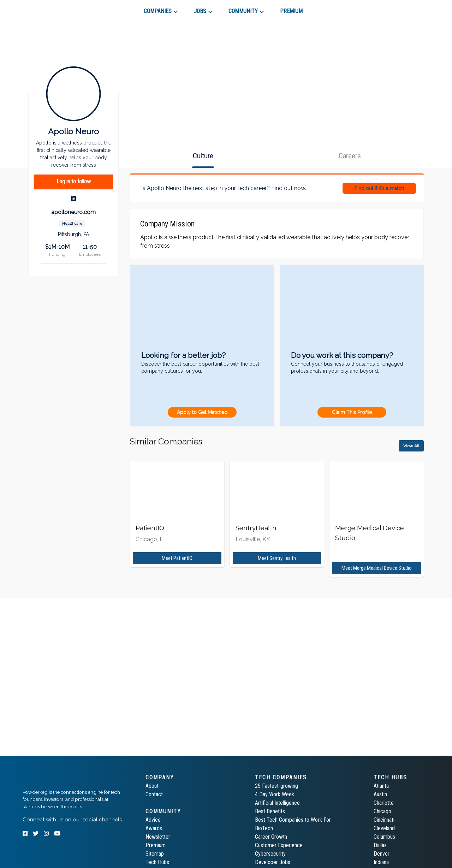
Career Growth (271, 837)
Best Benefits (270, 811)
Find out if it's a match (379, 188)
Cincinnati (384, 820)
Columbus (384, 837)
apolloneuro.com (73, 212)
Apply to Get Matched (202, 412)
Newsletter (158, 837)
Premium (156, 845)
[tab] (48, 8)
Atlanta (381, 786)
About (152, 786)
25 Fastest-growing (276, 786)
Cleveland (384, 828)
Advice (153, 820)
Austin (380, 794)
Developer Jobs (273, 862)
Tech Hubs (157, 862)
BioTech (264, 828)
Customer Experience (279, 845)
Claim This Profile (352, 412)
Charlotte (384, 803)
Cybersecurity (270, 854)
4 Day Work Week (275, 794)
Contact (154, 794)
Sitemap (155, 854)
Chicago (382, 811)
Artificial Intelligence (277, 803)
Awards (154, 828)
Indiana (381, 862)
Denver (382, 854)
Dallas (380, 845)
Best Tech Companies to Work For (293, 820)
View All (411, 446)
